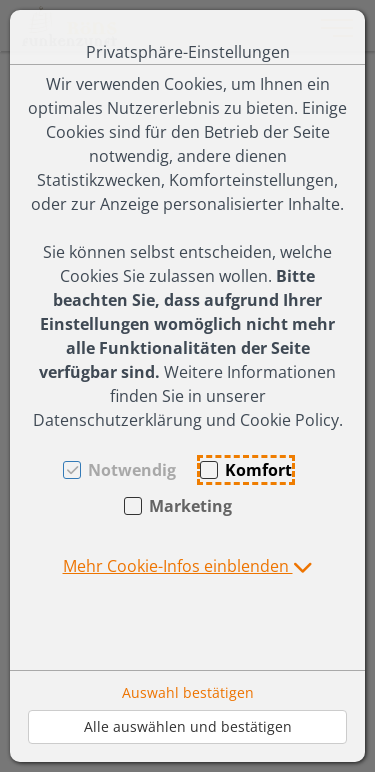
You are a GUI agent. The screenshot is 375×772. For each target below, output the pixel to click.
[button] (188, 566)
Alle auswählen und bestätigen (188, 726)
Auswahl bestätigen (188, 692)
